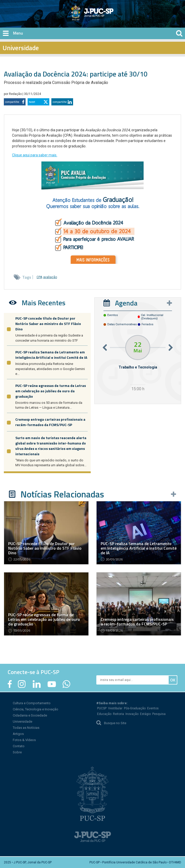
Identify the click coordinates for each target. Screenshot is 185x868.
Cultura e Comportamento (32, 703)
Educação (104, 714)
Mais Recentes (44, 303)
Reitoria (118, 714)
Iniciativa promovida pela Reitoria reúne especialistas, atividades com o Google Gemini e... (50, 369)
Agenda (126, 303)
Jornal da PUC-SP (111, 17)
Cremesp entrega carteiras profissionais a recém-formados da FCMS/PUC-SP (50, 422)
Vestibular (115, 708)
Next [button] (171, 347)
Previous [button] (105, 347)
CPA (39, 277)
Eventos (153, 708)
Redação (16, 94)
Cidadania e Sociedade (30, 715)
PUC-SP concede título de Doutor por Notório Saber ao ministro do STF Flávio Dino (48, 324)
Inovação (132, 714)
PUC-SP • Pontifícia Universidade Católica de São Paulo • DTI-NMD (135, 862)
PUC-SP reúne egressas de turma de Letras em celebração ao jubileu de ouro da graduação (51, 391)
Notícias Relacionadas (62, 494)
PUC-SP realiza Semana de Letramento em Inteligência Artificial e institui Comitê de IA (51, 355)
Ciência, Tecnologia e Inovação (36, 709)
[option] (138, 364)
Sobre (17, 752)
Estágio (145, 714)
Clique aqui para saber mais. (35, 155)
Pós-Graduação (135, 708)
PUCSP (102, 708)
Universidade (22, 721)
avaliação (50, 277)
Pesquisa (159, 714)
